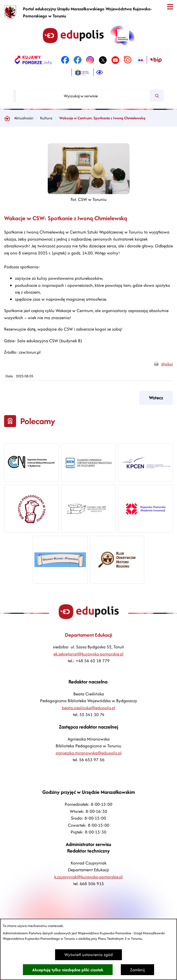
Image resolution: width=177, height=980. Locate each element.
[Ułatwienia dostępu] (100, 73)
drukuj (167, 364)
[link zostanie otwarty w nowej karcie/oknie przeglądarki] (33, 60)
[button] (89, 193)
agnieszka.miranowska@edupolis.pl (89, 753)
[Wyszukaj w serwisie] (83, 96)
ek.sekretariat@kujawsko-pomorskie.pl (88, 654)
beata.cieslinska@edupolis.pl (89, 708)
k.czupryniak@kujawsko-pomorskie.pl (88, 877)
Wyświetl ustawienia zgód (88, 955)
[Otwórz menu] (170, 7)
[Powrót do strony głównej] (7, 118)
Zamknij (137, 970)
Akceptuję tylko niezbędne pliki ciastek (68, 970)
